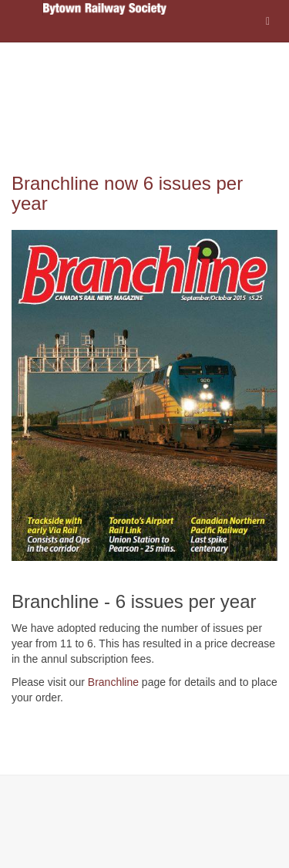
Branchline (113, 682)
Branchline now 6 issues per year (127, 193)
